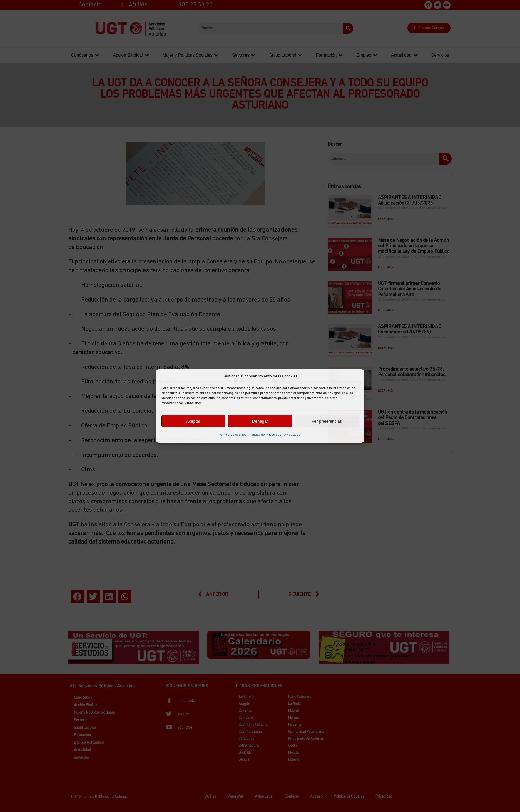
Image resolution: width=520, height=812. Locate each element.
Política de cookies (233, 435)
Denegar (260, 421)
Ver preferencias (327, 421)
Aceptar (193, 421)
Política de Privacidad (265, 435)
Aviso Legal (293, 435)
